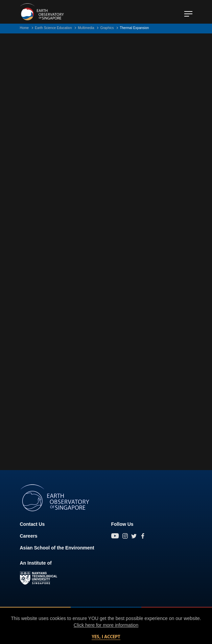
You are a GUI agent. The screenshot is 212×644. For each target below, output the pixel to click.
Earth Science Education (53, 28)
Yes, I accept (106, 637)
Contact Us (32, 524)
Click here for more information (106, 625)
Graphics (107, 28)
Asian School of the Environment (57, 548)
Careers (29, 536)
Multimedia (86, 28)
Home (25, 28)
